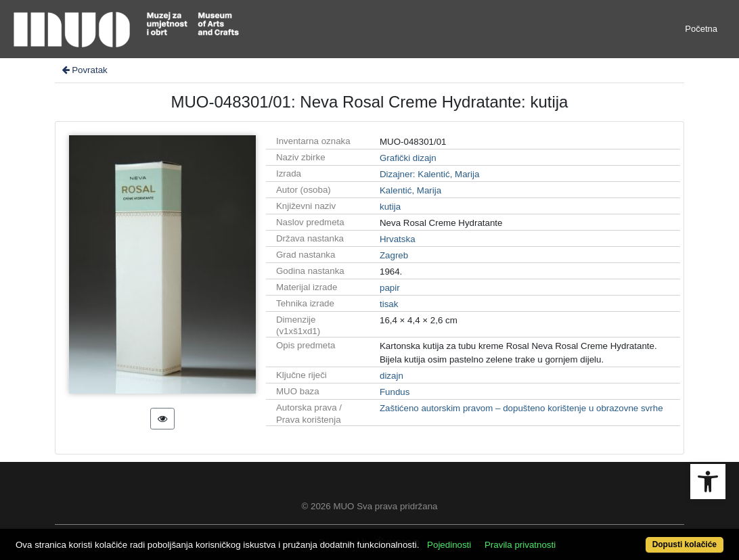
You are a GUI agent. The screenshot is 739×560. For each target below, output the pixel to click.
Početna (701, 29)
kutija (390, 207)
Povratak (84, 70)
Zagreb (394, 255)
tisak (389, 304)
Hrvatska (398, 239)
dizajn (391, 376)
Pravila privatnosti (520, 545)
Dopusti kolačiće (685, 544)
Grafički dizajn (408, 158)
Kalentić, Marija (410, 190)
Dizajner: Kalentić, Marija (429, 174)
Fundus (395, 392)
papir (390, 288)
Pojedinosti (449, 545)
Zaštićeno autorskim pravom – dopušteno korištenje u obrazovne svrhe (521, 408)
